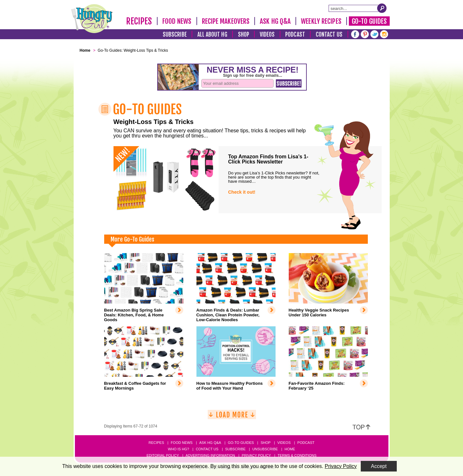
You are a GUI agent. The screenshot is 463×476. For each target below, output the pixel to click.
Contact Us (329, 35)
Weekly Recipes (321, 21)
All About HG (212, 35)
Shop (244, 35)
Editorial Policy (163, 455)
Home (290, 449)
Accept (379, 466)
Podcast (295, 35)
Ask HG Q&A (275, 21)
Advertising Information (210, 455)
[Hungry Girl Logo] (92, 19)
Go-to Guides (241, 443)
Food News (177, 21)
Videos (267, 35)
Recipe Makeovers (226, 21)
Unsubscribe (265, 449)
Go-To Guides (369, 21)
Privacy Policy (256, 455)
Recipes (139, 21)
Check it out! (242, 192)
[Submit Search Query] (382, 8)
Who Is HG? (178, 449)
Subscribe (175, 35)
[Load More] (232, 417)
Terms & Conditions (297, 455)
